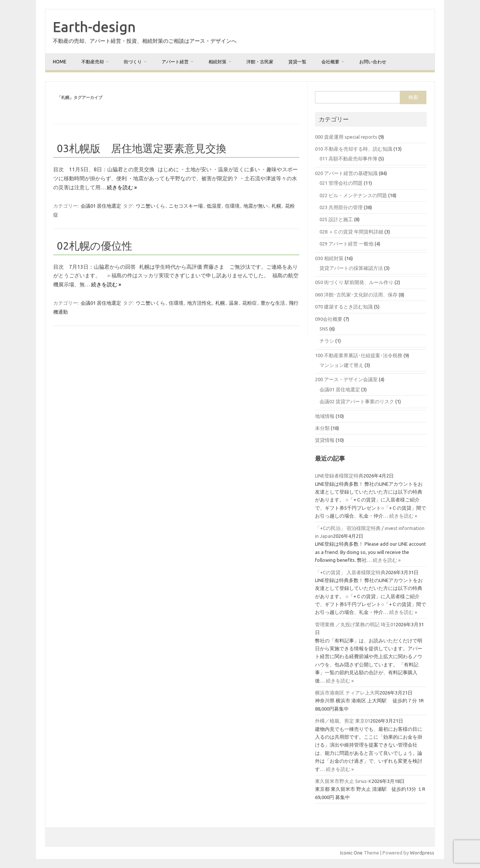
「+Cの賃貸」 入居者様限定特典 (350, 572)
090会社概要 (329, 319)
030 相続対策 (329, 258)
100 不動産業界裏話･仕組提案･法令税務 (359, 355)
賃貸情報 (325, 440)
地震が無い (256, 206)
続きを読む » (122, 187)
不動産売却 (93, 62)
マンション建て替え (341, 365)
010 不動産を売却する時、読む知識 (354, 149)
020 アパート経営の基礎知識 (346, 173)
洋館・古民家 (260, 62)
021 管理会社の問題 (341, 183)
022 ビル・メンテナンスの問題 (353, 195)
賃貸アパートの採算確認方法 (351, 268)
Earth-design (94, 27)
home (60, 62)
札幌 (276, 206)
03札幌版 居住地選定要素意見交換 (142, 148)
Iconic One (351, 853)
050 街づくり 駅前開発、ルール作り (354, 282)
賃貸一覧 (297, 62)
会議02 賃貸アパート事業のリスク (357, 401)
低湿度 (214, 206)
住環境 (232, 206)
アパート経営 (175, 62)
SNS (324, 329)
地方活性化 (199, 303)
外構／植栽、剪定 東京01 (343, 721)
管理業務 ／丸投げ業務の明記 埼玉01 (355, 624)
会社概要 (330, 62)
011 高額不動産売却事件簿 (348, 159)
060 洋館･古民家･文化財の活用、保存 (356, 295)
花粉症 (250, 303)
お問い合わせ (373, 62)
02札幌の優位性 (95, 246)
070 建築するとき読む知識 (344, 307)
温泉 (234, 303)
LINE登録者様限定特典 (339, 476)
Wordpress (422, 853)
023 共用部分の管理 (341, 207)
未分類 (322, 428)
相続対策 (217, 62)
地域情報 (325, 416)
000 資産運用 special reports (346, 137)
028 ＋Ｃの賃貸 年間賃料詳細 (351, 232)
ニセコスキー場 (186, 206)
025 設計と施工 (336, 219)
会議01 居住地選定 (101, 206)
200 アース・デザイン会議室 (346, 379)
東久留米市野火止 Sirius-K (343, 781)
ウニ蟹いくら (150, 206)
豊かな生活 (273, 303)
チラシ (327, 341)
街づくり (133, 62)
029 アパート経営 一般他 (346, 244)
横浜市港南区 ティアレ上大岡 (347, 693)
